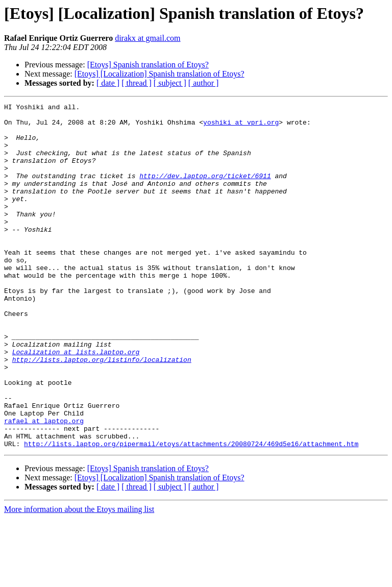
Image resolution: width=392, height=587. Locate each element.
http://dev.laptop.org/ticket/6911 (205, 191)
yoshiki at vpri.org (241, 127)
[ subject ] (170, 83)
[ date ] (108, 83)
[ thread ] (137, 83)
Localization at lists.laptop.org (76, 402)
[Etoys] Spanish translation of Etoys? (148, 65)
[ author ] (204, 83)
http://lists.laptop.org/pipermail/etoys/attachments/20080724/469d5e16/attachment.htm (191, 512)
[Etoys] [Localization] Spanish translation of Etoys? (160, 74)
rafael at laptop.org (44, 485)
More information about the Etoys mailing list (79, 578)
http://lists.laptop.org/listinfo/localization (102, 411)
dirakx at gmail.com (148, 38)
